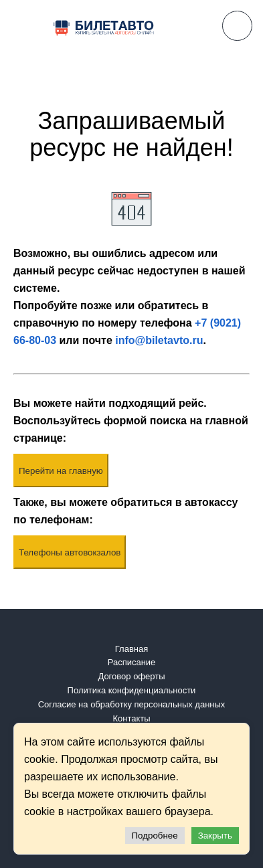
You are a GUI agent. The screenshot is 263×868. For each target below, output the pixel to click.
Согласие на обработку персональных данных (132, 704)
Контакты (131, 718)
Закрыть (215, 836)
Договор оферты (131, 676)
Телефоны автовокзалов (70, 552)
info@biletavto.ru (159, 340)
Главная (131, 649)
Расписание (132, 662)
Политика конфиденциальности (132, 690)
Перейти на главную (61, 471)
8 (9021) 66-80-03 (237, 26)
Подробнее (155, 836)
